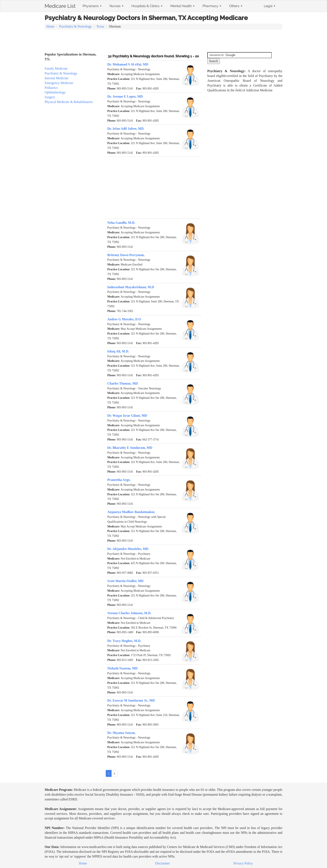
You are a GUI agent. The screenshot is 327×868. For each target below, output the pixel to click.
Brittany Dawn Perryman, (126, 255)
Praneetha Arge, (119, 480)
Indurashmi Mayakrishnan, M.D (131, 287)
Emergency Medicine (59, 83)
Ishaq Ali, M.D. (118, 351)
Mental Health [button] (182, 6)
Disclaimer (162, 863)
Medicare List (60, 5)
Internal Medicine (57, 78)
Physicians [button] (92, 6)
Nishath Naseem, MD (123, 668)
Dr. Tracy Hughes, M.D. (124, 641)
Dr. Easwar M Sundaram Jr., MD (131, 700)
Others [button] (236, 6)
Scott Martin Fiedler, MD (126, 581)
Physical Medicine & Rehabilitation (69, 102)
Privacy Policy (243, 863)
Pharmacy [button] (212, 6)
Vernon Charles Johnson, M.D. (129, 613)
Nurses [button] (116, 6)
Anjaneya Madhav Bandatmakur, (131, 512)
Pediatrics (51, 88)
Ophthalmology (55, 92)
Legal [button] (270, 6)
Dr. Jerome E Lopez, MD (125, 96)
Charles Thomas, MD (123, 383)
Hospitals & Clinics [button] (147, 6)
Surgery (50, 97)
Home (50, 26)
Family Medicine (56, 69)
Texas (100, 26)
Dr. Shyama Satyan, (121, 733)
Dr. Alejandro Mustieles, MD (128, 549)
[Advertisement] (163, 41)
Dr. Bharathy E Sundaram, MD (130, 448)
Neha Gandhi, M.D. (121, 223)
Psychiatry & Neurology (75, 26)
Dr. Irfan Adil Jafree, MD (126, 129)
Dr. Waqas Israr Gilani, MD (127, 416)
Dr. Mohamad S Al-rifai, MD (128, 64)
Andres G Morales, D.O (124, 319)
